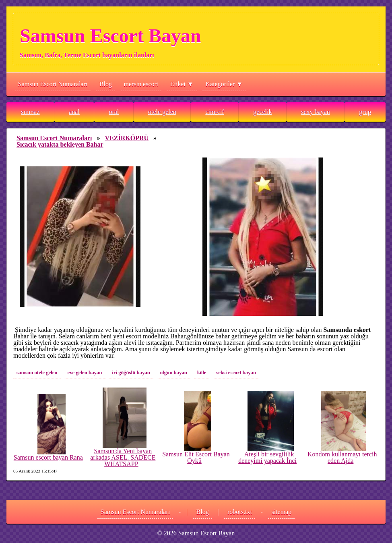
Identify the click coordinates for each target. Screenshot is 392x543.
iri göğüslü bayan (131, 373)
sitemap (281, 512)
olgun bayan (174, 373)
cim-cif (215, 112)
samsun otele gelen (37, 373)
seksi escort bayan (236, 373)
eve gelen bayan (85, 373)
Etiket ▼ (182, 84)
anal (74, 112)
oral (114, 112)
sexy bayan (316, 112)
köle (202, 373)
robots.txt (240, 512)
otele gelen (162, 112)
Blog (106, 84)
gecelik (262, 112)
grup (365, 112)
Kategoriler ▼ (224, 84)
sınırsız (30, 112)
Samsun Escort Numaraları (53, 84)
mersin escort (141, 84)
